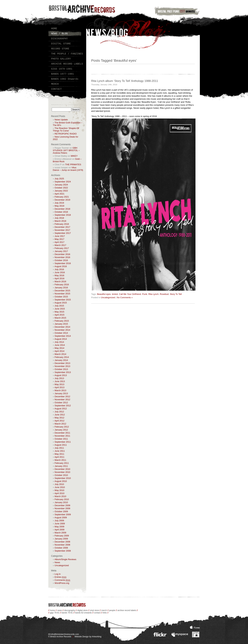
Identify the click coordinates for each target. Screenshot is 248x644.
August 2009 (61, 518)
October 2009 (61, 511)
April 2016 (60, 278)
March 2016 (60, 281)
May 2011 (59, 454)
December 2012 (62, 396)
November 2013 (62, 366)
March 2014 (60, 354)
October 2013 (61, 369)
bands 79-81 (67, 613)
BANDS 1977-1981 (63, 74)
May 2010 (59, 490)
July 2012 (59, 412)
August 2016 (61, 266)
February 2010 (62, 499)
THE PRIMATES (73, 164)
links (105, 613)
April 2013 (60, 387)
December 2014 (62, 327)
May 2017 (59, 239)
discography (70, 610)
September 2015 (63, 300)
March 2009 (60, 533)
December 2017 (62, 227)
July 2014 (59, 342)
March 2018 (60, 221)
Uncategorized (62, 565)
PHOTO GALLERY (61, 59)
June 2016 (60, 272)
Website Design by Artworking (88, 637)
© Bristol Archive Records (60, 637)
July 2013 (59, 378)
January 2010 (61, 502)
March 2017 (60, 245)
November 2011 (62, 436)
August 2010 (61, 481)
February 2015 (62, 321)
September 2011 (63, 442)
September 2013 (63, 372)
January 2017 (61, 251)
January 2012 (61, 430)
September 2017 (63, 233)
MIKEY (74, 156)
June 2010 (60, 487)
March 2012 (60, 424)
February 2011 (62, 463)
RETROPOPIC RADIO (66, 134)
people (112, 610)
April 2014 (60, 351)
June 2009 (60, 524)
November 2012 (62, 399)
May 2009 (59, 527)
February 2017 (62, 248)
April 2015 (60, 315)
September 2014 (63, 336)
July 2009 (59, 521)
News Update (61, 120)
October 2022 (61, 188)
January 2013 (61, 393)
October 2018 (61, 212)
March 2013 (60, 390)
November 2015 (62, 294)
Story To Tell (176, 294)
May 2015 (59, 312)
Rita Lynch (153, 294)
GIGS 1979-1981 (62, 69)
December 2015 (62, 291)
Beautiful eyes (104, 294)
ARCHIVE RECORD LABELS (67, 64)
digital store (82, 610)
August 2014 (61, 339)
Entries (61, 577)
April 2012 (60, 421)
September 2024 (63, 182)
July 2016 (59, 269)
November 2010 (62, 472)
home (53, 610)
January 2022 (61, 191)
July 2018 (59, 218)
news (60, 610)
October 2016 (61, 260)
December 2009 (62, 505)
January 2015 (61, 324)
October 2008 (61, 548)
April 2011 (60, 457)
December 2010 (62, 469)
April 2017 (60, 242)
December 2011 (62, 433)
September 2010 (63, 478)
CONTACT (56, 89)
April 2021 (60, 194)
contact (97, 613)
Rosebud (164, 294)
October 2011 (61, 439)
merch (104, 610)
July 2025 (59, 179)
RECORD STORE (60, 49)
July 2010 (59, 484)
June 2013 (60, 381)
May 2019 (59, 206)
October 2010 (61, 475)
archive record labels (127, 610)
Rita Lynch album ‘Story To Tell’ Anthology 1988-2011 (125, 81)
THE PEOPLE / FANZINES (67, 54)
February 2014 (62, 357)
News (57, 562)
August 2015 (61, 303)
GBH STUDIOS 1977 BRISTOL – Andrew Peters (66, 150)
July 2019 (59, 203)
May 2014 (59, 348)
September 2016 (63, 263)
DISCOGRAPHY (60, 39)
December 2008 (62, 542)
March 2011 (60, 460)
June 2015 (60, 309)
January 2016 (61, 288)
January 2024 (61, 185)
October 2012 (61, 403)
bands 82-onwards (83, 613)
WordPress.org (62, 583)
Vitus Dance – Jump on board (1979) (68, 169)
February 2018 (62, 224)
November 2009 (62, 508)
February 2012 (62, 427)
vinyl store (94, 610)
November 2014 (62, 330)
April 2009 (60, 530)
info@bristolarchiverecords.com (64, 634)
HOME (54, 29)
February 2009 (62, 536)
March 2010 (60, 496)
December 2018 (62, 209)
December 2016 (62, 254)
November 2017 (62, 230)
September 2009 (63, 514)
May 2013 (59, 384)
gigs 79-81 (55, 613)
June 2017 (60, 236)
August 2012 (61, 409)
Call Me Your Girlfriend (130, 294)
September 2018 (63, 215)
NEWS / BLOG (60, 34)
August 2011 (61, 445)
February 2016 (62, 285)
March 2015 (60, 318)
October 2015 (61, 297)
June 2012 (60, 415)
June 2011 (60, 451)
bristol (115, 294)
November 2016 (62, 257)
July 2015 (59, 306)
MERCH (55, 84)
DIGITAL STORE (61, 44)
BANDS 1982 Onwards (65, 79)
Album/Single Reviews (65, 559)
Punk (145, 294)
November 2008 (62, 545)
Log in (57, 574)
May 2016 (59, 275)
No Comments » (125, 297)
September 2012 (63, 406)
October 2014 (61, 333)
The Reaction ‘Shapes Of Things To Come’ (66, 129)
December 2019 (62, 200)
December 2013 (62, 363)
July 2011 (59, 448)
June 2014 (60, 345)
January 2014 (61, 360)
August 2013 (61, 375)
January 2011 (61, 466)
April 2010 (60, 493)
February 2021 (62, 197)
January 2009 (61, 539)
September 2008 (63, 551)
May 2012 (59, 418)
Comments (62, 580)
